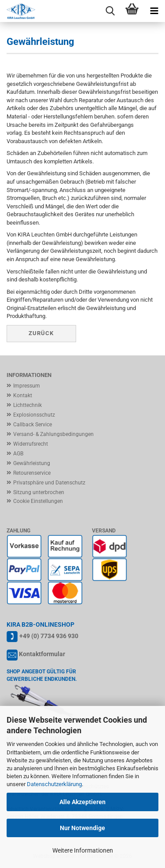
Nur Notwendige (82, 828)
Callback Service (33, 425)
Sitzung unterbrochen (39, 492)
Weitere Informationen (83, 850)
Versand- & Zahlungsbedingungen (53, 434)
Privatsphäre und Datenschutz (49, 483)
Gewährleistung (32, 463)
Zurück (41, 333)
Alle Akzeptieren (82, 802)
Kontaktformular (42, 654)
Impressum (27, 386)
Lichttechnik (27, 405)
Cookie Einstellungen (38, 501)
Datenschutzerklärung (54, 784)
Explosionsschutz (34, 415)
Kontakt (23, 395)
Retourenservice (32, 473)
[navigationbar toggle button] (154, 11)
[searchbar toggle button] (110, 11)
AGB (18, 454)
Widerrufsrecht (31, 444)
